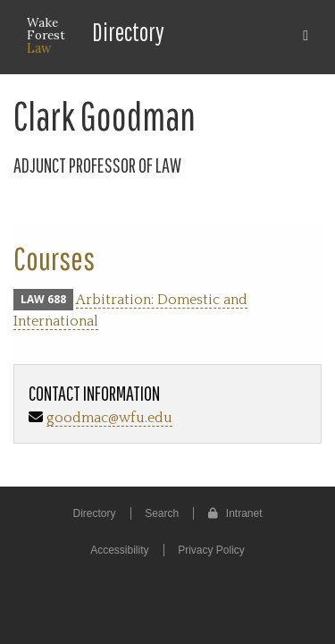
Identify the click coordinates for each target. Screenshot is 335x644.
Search (162, 513)
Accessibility (119, 550)
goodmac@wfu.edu (109, 418)
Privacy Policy (211, 550)
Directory (128, 32)
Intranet (235, 513)
